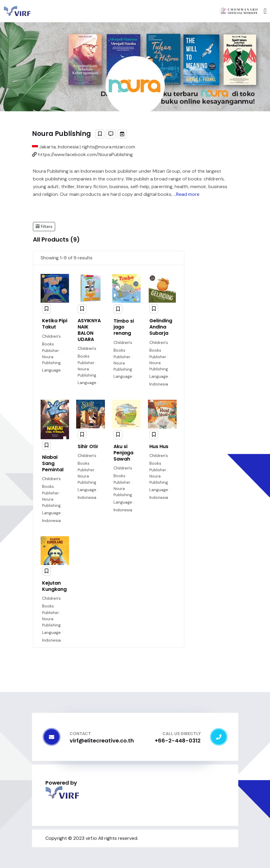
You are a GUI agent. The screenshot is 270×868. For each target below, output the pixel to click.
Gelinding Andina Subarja (161, 327)
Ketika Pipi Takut (55, 324)
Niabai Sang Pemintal (53, 463)
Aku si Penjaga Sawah (123, 453)
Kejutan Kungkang (54, 586)
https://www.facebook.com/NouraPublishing (82, 154)
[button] (44, 227)
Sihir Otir (88, 446)
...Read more (186, 194)
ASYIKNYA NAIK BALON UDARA (89, 330)
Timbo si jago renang (124, 327)
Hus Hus (159, 446)
